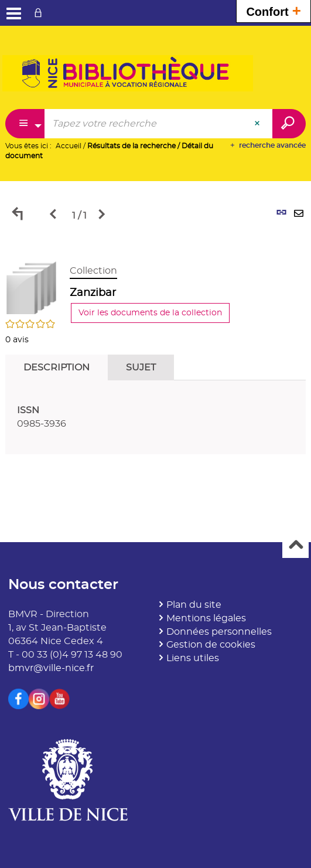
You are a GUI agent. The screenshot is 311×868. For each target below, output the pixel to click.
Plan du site (194, 605)
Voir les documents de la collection (150, 313)
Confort (274, 10)
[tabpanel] (155, 353)
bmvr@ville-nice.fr (51, 668)
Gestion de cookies (211, 645)
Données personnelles (219, 632)
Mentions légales (206, 618)
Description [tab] (57, 367)
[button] (32, 286)
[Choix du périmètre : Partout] (25, 124)
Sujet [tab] (141, 367)
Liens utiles (193, 658)
